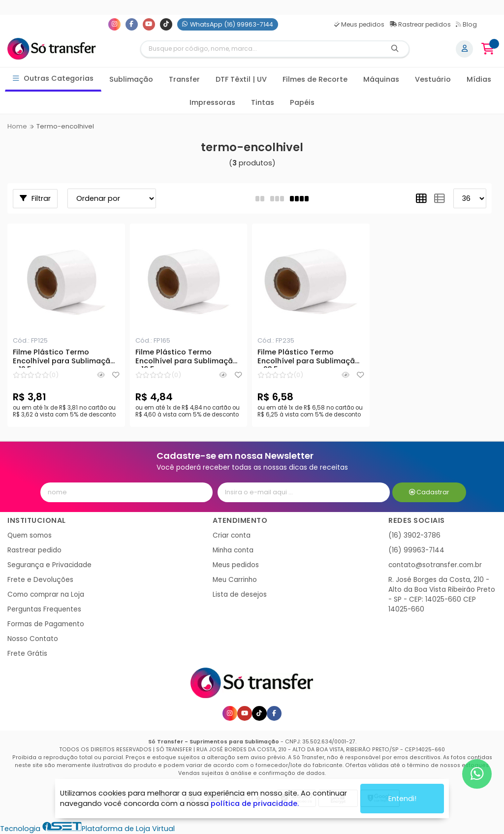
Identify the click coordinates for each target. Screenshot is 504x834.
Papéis (302, 102)
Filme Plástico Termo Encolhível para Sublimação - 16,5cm (187, 358)
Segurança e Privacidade (49, 565)
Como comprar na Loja (46, 594)
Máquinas (381, 79)
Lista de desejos (240, 594)
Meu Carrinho (235, 580)
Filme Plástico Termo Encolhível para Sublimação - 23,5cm (309, 358)
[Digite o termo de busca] (261, 49)
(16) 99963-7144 (416, 550)
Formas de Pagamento (46, 624)
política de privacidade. (255, 803)
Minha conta (233, 550)
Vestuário (433, 79)
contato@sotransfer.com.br (435, 565)
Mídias (479, 79)
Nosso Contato (33, 639)
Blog (466, 24)
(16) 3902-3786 (414, 535)
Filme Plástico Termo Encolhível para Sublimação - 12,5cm (64, 358)
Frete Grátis (27, 654)
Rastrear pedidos (420, 24)
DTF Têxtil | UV (241, 79)
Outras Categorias (53, 79)
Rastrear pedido (34, 550)
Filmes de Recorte (315, 79)
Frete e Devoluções (40, 580)
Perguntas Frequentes (44, 609)
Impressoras (212, 102)
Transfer (184, 79)
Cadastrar (429, 492)
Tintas (263, 102)
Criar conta (232, 535)
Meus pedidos (359, 24)
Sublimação (131, 79)
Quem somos (30, 535)
